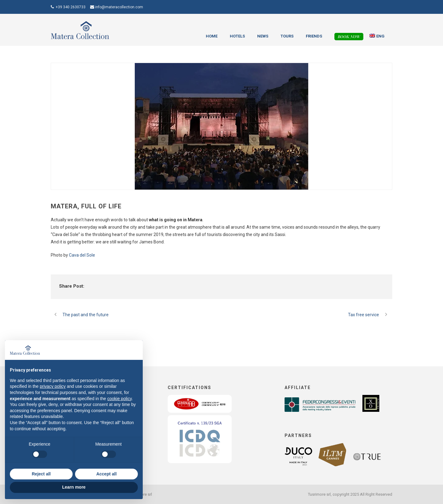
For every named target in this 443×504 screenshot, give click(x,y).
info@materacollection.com (119, 7)
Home (212, 36)
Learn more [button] (74, 487)
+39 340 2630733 (71, 7)
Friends (314, 36)
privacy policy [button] (53, 386)
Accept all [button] (106, 474)
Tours (287, 36)
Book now (349, 36)
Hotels (237, 36)
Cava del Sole (82, 255)
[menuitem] (377, 36)
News (263, 36)
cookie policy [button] (120, 399)
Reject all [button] (41, 474)
